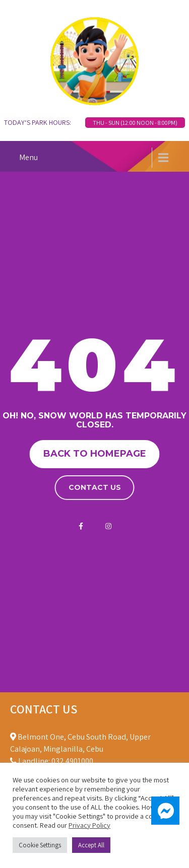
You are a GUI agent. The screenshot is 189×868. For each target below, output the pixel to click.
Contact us (95, 487)
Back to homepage (95, 454)
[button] (165, 811)
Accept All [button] (91, 845)
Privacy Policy (89, 825)
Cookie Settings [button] (40, 845)
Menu (28, 157)
